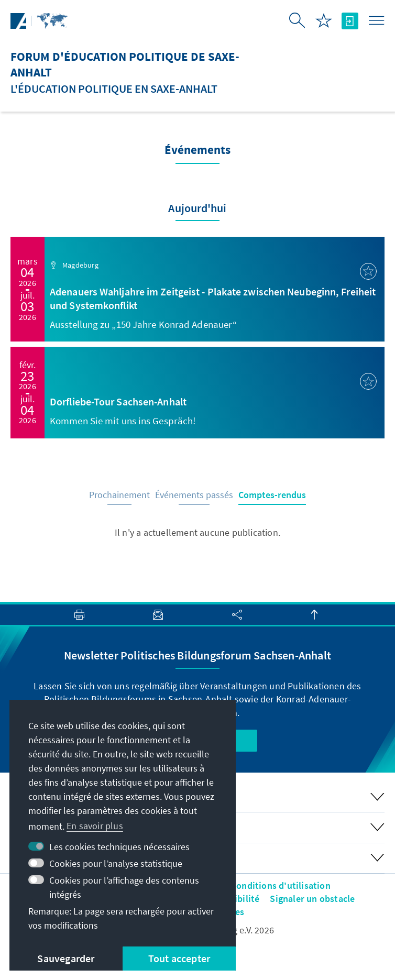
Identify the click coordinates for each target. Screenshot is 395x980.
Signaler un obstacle (312, 899)
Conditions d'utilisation (281, 885)
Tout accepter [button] (179, 958)
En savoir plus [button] (95, 826)
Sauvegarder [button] (66, 958)
